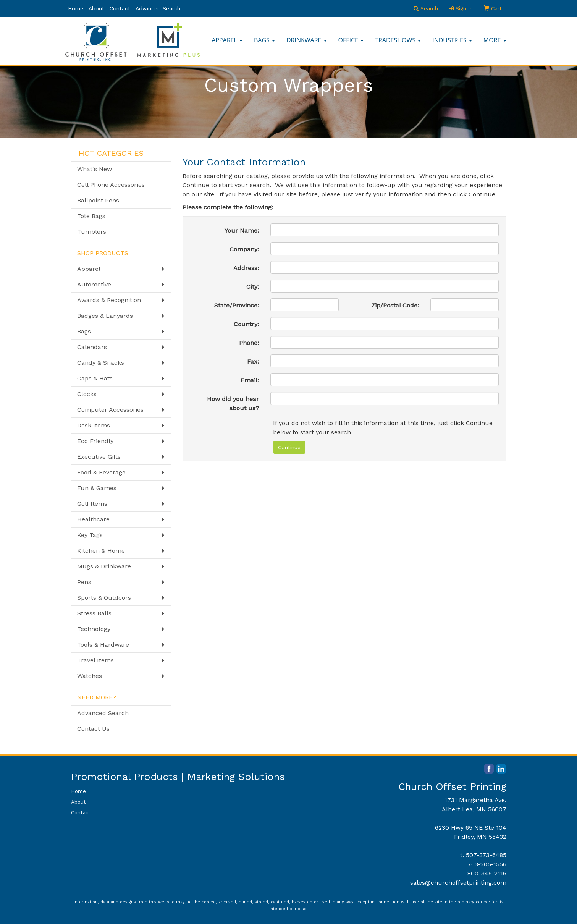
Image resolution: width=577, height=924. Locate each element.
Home (76, 8)
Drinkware (307, 40)
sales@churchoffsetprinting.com (458, 883)
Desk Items (94, 425)
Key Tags (90, 535)
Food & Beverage (101, 472)
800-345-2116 (487, 873)
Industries (452, 40)
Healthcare (93, 519)
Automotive (94, 284)
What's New (95, 169)
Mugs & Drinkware (104, 566)
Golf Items (92, 504)
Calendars (92, 347)
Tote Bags (91, 216)
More (495, 40)
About (96, 8)
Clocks (87, 394)
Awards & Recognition (109, 300)
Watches (90, 676)
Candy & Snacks (101, 363)
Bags (264, 40)
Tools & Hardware (103, 645)
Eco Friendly (95, 441)
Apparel (227, 40)
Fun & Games (97, 488)
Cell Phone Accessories (111, 185)
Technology (94, 629)
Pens (84, 582)
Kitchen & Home (101, 551)
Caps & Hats (95, 378)
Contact (120, 8)
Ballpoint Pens (98, 200)
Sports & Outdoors (104, 598)
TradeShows (398, 40)
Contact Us (93, 729)
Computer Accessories (110, 410)
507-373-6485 (486, 855)
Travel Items (95, 660)
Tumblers (92, 232)
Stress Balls (94, 613)
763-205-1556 (487, 864)
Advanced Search (158, 8)
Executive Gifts (99, 457)
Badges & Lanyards (105, 316)
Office (351, 40)
